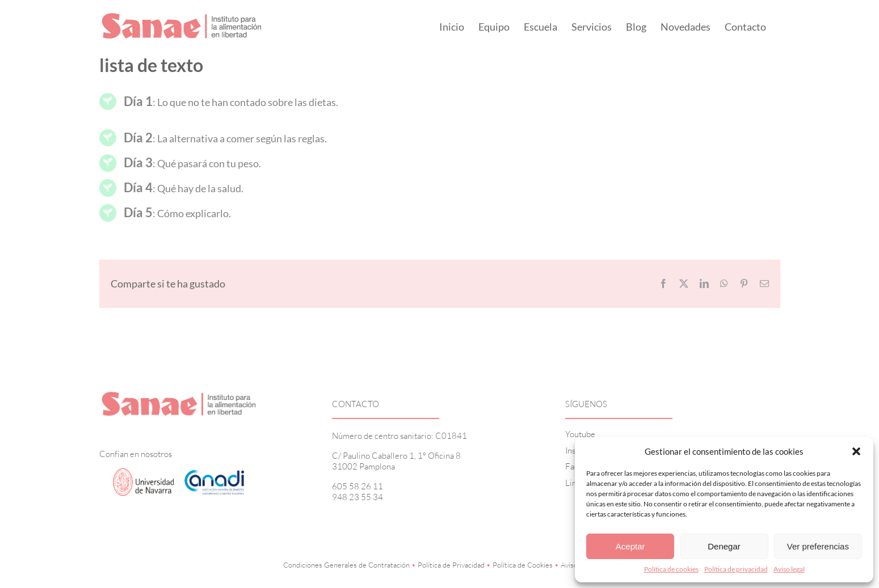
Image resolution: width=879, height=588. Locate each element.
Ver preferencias (818, 546)
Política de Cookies (523, 565)
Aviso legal (789, 569)
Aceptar (630, 546)
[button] (856, 451)
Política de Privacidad (451, 565)
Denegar (724, 546)
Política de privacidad (736, 569)
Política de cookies (671, 569)
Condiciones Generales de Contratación (346, 565)
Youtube (580, 434)
